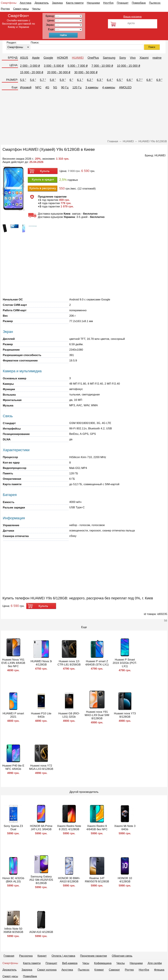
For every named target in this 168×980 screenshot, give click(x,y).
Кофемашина (103, 963)
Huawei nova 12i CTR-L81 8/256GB (69, 663)
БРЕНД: (13, 58)
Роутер (5, 9)
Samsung (109, 58)
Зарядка (57, 3)
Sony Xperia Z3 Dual (13, 828)
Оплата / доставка (63, 956)
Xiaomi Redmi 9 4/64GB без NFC (97, 828)
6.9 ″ (159, 80)
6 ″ (71, 80)
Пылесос (155, 3)
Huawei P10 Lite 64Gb (41, 715)
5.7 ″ (43, 80)
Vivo (133, 58)
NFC (38, 87)
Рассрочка (26, 956)
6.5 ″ (120, 80)
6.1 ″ (80, 80)
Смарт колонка (47, 970)
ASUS (24, 58)
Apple (36, 58)
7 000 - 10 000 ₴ (102, 66)
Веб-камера (70, 963)
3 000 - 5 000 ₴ (54, 66)
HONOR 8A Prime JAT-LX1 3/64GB (41, 828)
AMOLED (125, 87)
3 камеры (92, 87)
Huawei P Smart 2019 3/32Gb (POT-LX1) (125, 663)
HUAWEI (78, 58)
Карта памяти (75, 3)
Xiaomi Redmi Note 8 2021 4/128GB (69, 828)
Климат (99, 970)
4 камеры (109, 87)
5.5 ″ (23, 80)
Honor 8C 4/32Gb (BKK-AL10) (13, 880)
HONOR (62, 58)
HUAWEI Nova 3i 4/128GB (41, 663)
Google (48, 58)
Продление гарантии (93, 956)
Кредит (42, 956)
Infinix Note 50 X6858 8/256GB (13, 930)
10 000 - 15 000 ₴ (129, 66)
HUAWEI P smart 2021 (13, 715)
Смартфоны (9, 3)
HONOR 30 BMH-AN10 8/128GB (69, 880)
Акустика (25, 3)
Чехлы (36, 9)
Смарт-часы (21, 9)
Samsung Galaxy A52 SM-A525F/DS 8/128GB (41, 880)
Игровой (26, 87)
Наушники (93, 3)
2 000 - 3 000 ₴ (30, 66)
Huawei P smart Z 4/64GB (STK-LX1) (97, 663)
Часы (86, 963)
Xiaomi (144, 58)
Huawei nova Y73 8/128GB (125, 715)
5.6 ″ (33, 80)
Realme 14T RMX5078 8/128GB (97, 880)
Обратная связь (122, 956)
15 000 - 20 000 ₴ (32, 72)
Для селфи (155, 963)
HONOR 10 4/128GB (125, 880)
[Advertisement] (84, 115)
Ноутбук (108, 3)
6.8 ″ (149, 80)
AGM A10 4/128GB (41, 932)
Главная (9, 956)
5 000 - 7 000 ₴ (78, 66)
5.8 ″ (53, 80)
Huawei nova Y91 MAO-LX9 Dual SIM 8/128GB (97, 715)
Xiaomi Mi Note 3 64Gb (125, 828)
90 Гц (65, 87)
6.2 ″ (90, 80)
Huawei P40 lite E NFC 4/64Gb (13, 767)
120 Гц (77, 87)
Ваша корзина (132, 17)
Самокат (114, 970)
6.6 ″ (130, 80)
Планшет (123, 3)
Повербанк (139, 3)
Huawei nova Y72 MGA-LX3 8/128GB (41, 767)
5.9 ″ (63, 80)
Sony (123, 58)
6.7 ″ (139, 80)
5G (55, 87)
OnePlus (93, 58)
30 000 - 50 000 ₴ (86, 72)
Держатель (42, 3)
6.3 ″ (100, 80)
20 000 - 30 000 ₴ (59, 72)
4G (47, 87)
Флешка (159, 970)
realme (157, 58)
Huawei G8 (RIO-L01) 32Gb (69, 715)
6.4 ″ (110, 80)
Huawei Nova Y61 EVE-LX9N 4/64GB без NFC (13, 663)
